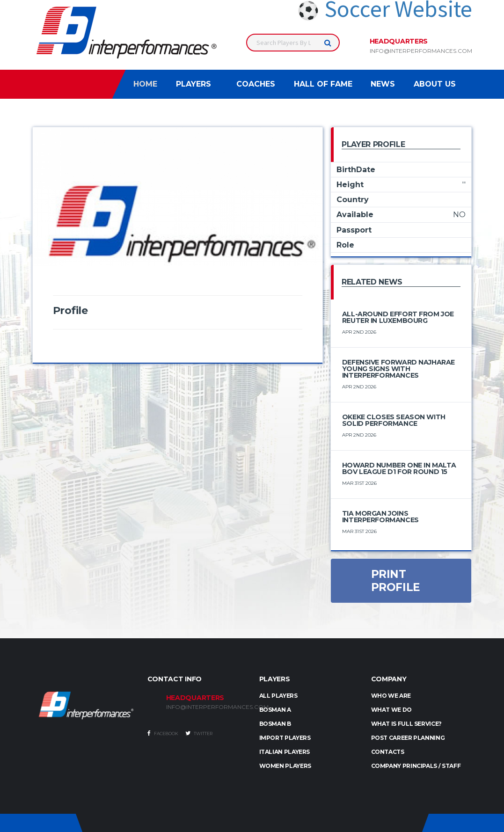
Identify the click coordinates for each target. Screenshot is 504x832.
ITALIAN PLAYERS (285, 752)
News (383, 84)
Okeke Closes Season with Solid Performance (394, 420)
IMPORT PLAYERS (285, 738)
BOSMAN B (275, 724)
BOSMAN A (275, 710)
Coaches (256, 84)
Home (145, 84)
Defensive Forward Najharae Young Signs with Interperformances (398, 369)
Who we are (391, 696)
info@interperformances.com (421, 51)
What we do (391, 710)
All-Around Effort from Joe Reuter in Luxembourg (398, 317)
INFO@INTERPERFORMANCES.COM (206, 707)
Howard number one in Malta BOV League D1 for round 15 (399, 468)
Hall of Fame (323, 84)
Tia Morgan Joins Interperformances (380, 517)
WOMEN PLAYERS (285, 766)
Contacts (388, 752)
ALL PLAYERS (278, 696)
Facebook (163, 733)
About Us (435, 84)
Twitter (199, 733)
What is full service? (406, 724)
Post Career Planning (408, 738)
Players (194, 84)
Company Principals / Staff (416, 766)
